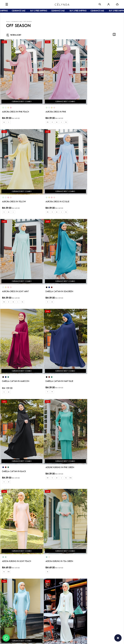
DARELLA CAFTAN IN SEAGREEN (100, 195)
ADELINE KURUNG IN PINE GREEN (18, 366)
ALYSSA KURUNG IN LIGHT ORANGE (20, 544)
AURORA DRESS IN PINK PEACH (17, 109)
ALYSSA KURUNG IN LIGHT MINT (59, 457)
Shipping (34, 587)
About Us (15, 579)
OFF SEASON (28, 22)
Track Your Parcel (59, 585)
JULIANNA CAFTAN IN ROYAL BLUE (102, 544)
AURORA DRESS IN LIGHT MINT (59, 195)
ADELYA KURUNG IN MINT (15, 457)
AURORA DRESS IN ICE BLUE (16, 195)
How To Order (36, 579)
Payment (33, 583)
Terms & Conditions (59, 589)
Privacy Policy (57, 593)
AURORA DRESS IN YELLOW (98, 109)
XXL (28, 376)
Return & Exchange (59, 581)
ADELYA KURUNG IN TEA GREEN (100, 370)
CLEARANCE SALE (17, 22)
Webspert (82, 640)
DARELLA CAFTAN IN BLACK (98, 282)
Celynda (54, 640)
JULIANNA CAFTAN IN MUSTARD (59, 544)
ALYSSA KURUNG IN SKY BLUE (99, 457)
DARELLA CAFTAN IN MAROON (17, 282)
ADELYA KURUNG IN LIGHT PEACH (60, 370)
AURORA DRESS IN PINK (55, 109)
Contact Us (56, 577)
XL (65, 119)
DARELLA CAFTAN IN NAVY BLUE (59, 282)
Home (8, 22)
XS (45, 119)
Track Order (35, 591)
